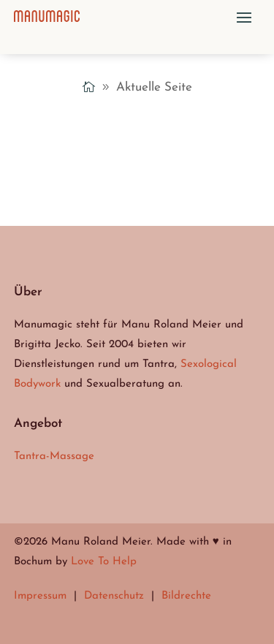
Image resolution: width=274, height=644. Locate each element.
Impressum (40, 596)
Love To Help (104, 562)
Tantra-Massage (54, 457)
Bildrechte (186, 596)
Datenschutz (114, 596)
